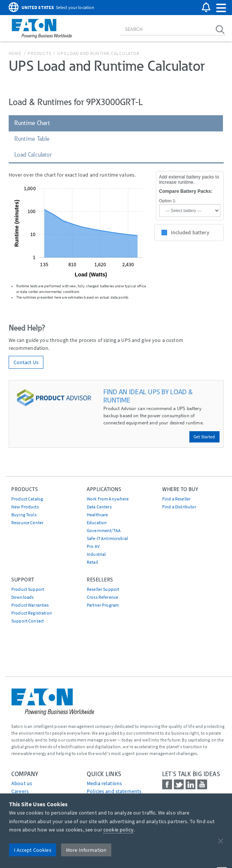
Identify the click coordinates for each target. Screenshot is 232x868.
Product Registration (32, 613)
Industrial (96, 554)
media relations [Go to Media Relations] (104, 783)
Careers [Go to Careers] (20, 791)
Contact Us (26, 362)
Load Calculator (33, 155)
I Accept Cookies (33, 850)
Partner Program (103, 605)
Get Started (204, 437)
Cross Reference (102, 597)
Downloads (22, 597)
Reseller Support (103, 589)
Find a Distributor (179, 507)
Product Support (28, 589)
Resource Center (27, 522)
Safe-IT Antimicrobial (107, 538)
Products (39, 53)
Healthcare (97, 515)
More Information (86, 850)
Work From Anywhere (108, 499)
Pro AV (93, 546)
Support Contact (28, 621)
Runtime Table (32, 139)
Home (15, 53)
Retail (92, 562)
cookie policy (118, 830)
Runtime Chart (32, 123)
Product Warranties (30, 605)
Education (97, 522)
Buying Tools (24, 515)
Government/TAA (104, 530)
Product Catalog (27, 499)
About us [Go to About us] (22, 783)
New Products (25, 507)
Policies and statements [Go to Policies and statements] (114, 791)
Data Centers (99, 507)
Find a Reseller (176, 499)
